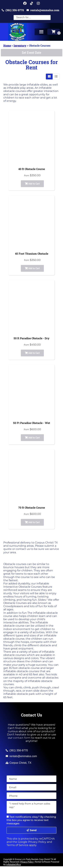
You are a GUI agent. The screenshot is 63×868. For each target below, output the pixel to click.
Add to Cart (32, 184)
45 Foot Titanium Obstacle (32, 254)
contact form (22, 738)
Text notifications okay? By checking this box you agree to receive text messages (31, 820)
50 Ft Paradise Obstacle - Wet (32, 423)
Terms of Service (17, 845)
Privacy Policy (37, 842)
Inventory (20, 45)
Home (7, 45)
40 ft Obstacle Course (32, 169)
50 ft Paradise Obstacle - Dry (32, 338)
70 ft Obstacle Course (32, 507)
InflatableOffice (14, 865)
